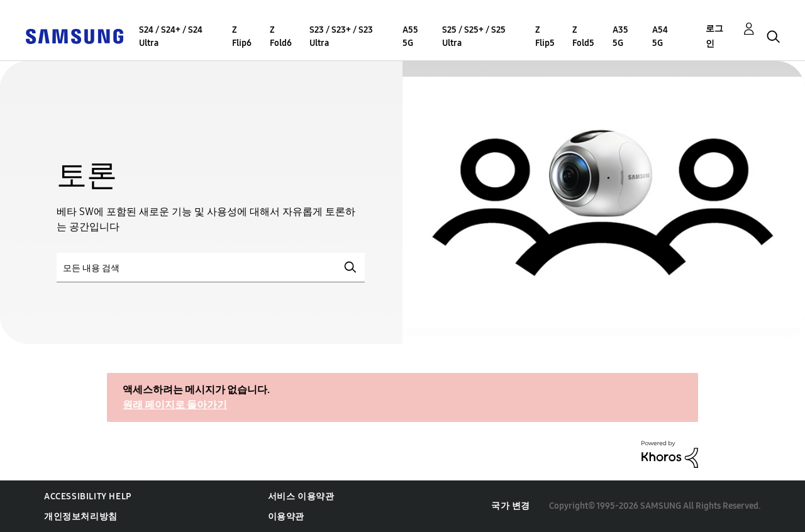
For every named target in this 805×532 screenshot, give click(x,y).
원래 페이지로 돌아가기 (175, 405)
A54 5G (660, 36)
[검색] (211, 268)
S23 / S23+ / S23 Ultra (341, 36)
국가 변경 (511, 506)
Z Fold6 (281, 36)
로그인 (714, 36)
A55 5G (410, 36)
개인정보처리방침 (81, 517)
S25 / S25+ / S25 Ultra (474, 36)
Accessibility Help (88, 496)
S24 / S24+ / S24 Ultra (171, 36)
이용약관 (286, 517)
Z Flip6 (242, 36)
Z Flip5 (545, 36)
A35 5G (620, 36)
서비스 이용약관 (301, 496)
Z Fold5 (583, 36)
